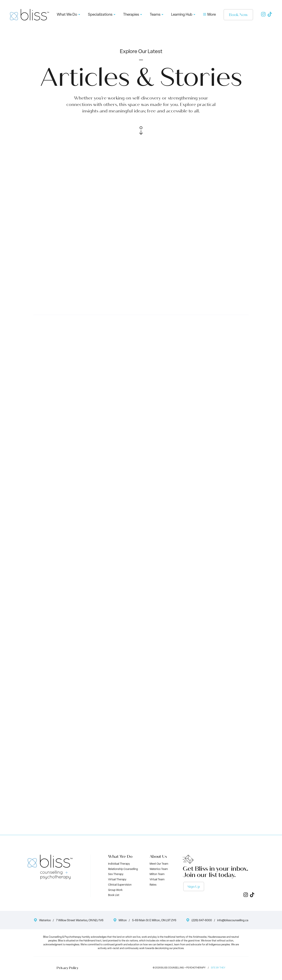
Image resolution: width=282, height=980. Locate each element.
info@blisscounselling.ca (233, 921)
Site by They (218, 968)
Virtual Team (157, 880)
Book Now (238, 15)
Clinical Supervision (120, 885)
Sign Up (194, 887)
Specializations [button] (102, 15)
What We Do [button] (68, 15)
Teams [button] (157, 15)
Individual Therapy (119, 864)
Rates (153, 885)
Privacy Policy (67, 968)
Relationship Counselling (123, 869)
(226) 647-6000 (202, 921)
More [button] (209, 15)
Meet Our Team (159, 864)
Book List (114, 895)
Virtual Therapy (117, 880)
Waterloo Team (159, 869)
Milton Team (157, 874)
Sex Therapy (116, 874)
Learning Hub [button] (183, 15)
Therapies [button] (133, 15)
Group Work (115, 890)
